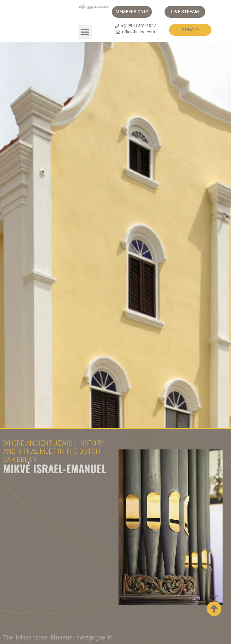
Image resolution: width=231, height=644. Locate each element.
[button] (85, 32)
